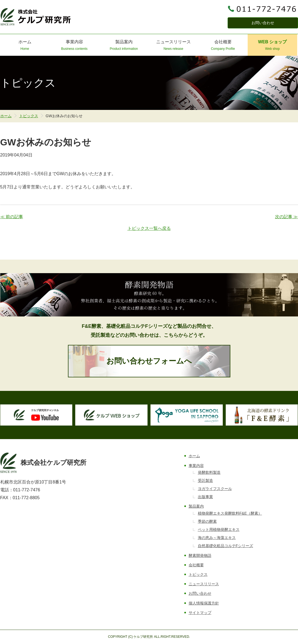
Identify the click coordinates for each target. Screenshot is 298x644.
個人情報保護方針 (204, 603)
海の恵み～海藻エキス (217, 538)
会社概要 (223, 46)
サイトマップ (200, 613)
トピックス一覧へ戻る (149, 228)
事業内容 (74, 46)
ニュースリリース (173, 46)
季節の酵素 (207, 521)
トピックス (29, 116)
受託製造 (205, 480)
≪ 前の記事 (12, 217)
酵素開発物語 (200, 555)
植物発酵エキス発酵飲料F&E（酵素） (230, 513)
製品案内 (124, 46)
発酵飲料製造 (209, 472)
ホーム (25, 46)
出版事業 (205, 497)
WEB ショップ (272, 46)
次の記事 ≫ (286, 217)
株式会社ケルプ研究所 (36, 17)
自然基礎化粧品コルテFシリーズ (226, 546)
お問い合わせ (263, 23)
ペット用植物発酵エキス (219, 529)
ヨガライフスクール (215, 489)
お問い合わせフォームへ (149, 361)
